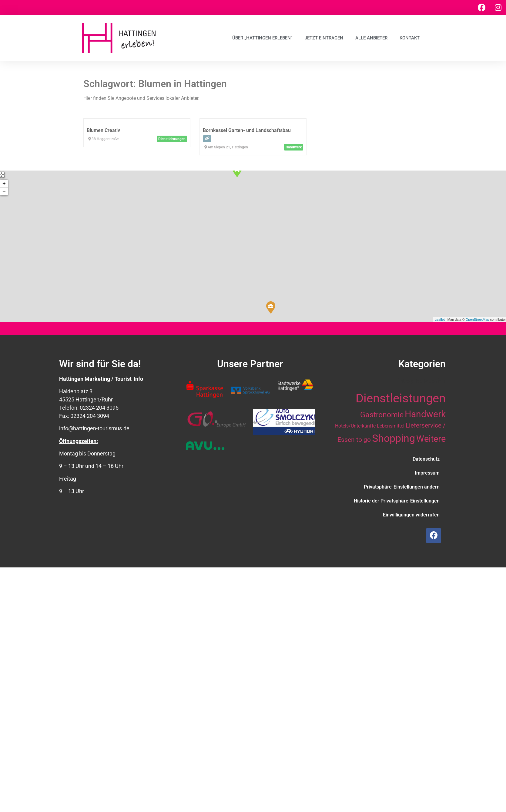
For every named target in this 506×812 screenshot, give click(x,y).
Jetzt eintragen (324, 38)
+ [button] (4, 184)
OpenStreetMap (478, 320)
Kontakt (410, 38)
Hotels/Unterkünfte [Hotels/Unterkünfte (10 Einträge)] (355, 426)
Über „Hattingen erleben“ (262, 38)
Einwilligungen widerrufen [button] (411, 515)
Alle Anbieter (371, 38)
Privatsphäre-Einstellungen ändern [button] (402, 487)
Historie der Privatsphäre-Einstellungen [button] (397, 501)
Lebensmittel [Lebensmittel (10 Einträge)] (391, 426)
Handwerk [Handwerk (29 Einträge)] (425, 414)
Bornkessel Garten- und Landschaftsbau (247, 130)
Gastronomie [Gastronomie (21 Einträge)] (382, 414)
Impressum (427, 473)
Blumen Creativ (103, 130)
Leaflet (440, 320)
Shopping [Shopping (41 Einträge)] (394, 438)
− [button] (4, 191)
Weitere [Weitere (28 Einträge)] (431, 439)
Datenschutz (426, 459)
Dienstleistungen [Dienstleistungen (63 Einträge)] (401, 398)
